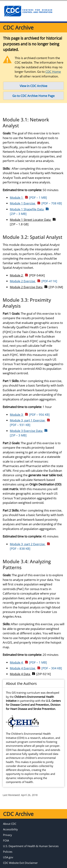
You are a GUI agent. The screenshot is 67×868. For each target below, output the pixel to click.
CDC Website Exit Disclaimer (20, 863)
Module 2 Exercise (33, 281)
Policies (8, 852)
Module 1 (28, 198)
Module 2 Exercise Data (36, 287)
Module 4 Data (30, 674)
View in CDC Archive (33, 86)
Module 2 (27, 275)
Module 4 (28, 662)
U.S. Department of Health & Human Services (31, 846)
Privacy (8, 835)
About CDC (10, 824)
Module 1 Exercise (36, 203)
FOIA (6, 840)
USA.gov (8, 857)
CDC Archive (18, 27)
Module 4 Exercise (36, 668)
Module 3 (30, 415)
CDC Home (53, 72)
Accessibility (10, 829)
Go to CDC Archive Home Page (33, 96)
